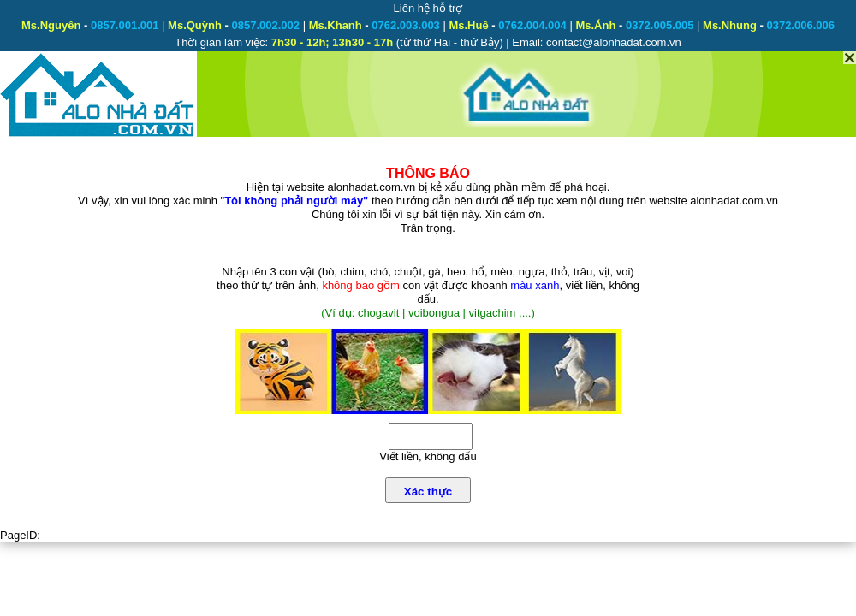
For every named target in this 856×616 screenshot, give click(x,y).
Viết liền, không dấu (428, 456)
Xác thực (428, 492)
